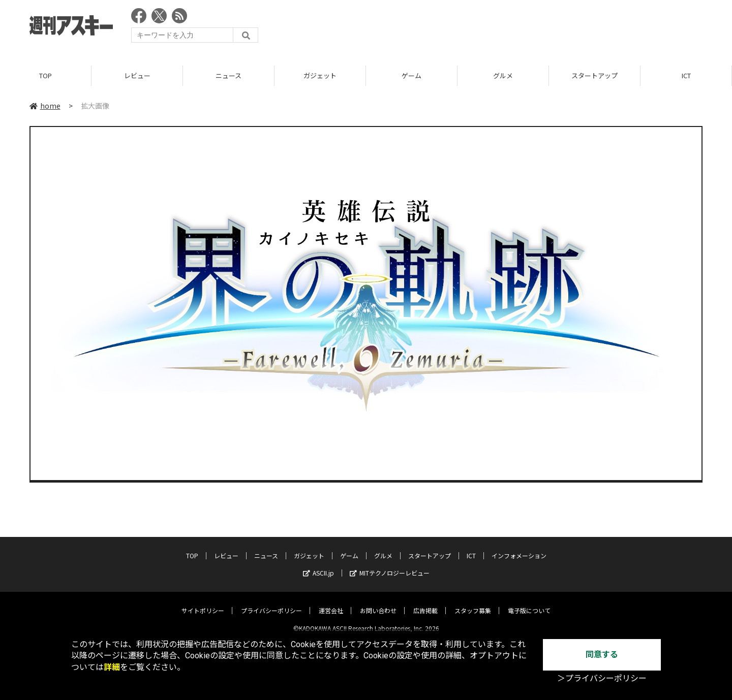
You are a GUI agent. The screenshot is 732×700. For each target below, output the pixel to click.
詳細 (112, 667)
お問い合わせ (378, 602)
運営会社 (331, 602)
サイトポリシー (203, 602)
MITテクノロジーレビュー (390, 565)
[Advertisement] (517, 28)
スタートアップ (594, 76)
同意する (602, 655)
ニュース (228, 76)
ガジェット (320, 76)
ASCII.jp (318, 565)
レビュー (137, 76)
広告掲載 (425, 602)
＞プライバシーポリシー (602, 678)
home (45, 106)
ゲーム (411, 76)
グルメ (503, 76)
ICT (686, 76)
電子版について (529, 602)
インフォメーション (519, 547)
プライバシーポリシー (271, 602)
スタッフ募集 (473, 602)
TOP (45, 76)
